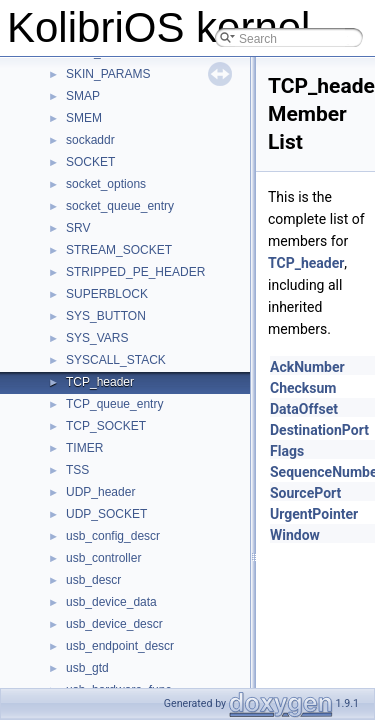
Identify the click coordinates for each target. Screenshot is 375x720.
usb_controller (103, 558)
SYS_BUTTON (106, 316)
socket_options (106, 184)
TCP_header (100, 382)
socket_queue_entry (120, 206)
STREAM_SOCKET (119, 250)
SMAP (83, 96)
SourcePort (305, 493)
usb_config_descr (113, 536)
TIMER (84, 448)
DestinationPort (319, 430)
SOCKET (90, 162)
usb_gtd (87, 668)
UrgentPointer (314, 514)
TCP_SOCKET (106, 426)
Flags (287, 451)
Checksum (303, 388)
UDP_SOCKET (106, 514)
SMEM (84, 118)
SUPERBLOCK (107, 294)
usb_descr (93, 580)
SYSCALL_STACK (116, 360)
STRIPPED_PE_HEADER (135, 272)
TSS (77, 470)
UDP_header (100, 492)
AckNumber (307, 367)
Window (295, 535)
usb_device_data (111, 602)
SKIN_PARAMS (108, 74)
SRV (78, 228)
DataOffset (304, 409)
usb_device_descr (114, 624)
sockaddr (90, 140)
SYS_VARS (97, 338)
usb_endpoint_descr (120, 646)
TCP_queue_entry (114, 404)
